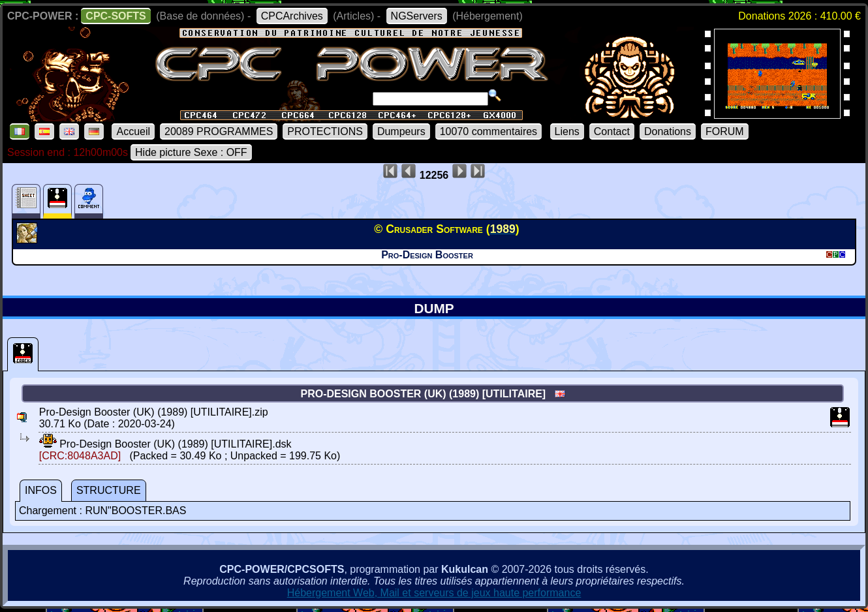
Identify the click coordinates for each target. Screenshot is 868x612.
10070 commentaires (488, 131)
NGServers (417, 16)
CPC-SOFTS (116, 16)
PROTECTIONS (325, 131)
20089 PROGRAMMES (219, 131)
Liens (567, 131)
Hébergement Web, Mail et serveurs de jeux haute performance (434, 593)
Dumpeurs (401, 131)
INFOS (41, 490)
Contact (612, 131)
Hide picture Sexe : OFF (191, 152)
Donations (668, 131)
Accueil (133, 131)
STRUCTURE (109, 490)
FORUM (725, 131)
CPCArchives (292, 16)
